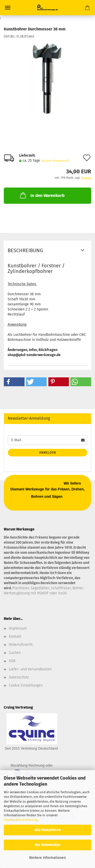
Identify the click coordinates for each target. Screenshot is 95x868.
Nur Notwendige (48, 845)
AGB (12, 661)
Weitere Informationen (48, 858)
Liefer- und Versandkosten (30, 669)
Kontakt (15, 636)
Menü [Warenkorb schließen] (8, 8)
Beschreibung (25, 250)
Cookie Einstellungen (26, 685)
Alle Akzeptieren (48, 830)
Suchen (15, 653)
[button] (14, 382)
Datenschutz (19, 677)
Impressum (18, 628)
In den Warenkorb (42, 195)
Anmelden (48, 453)
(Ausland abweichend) (55, 161)
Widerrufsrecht (21, 645)
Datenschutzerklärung (21, 820)
